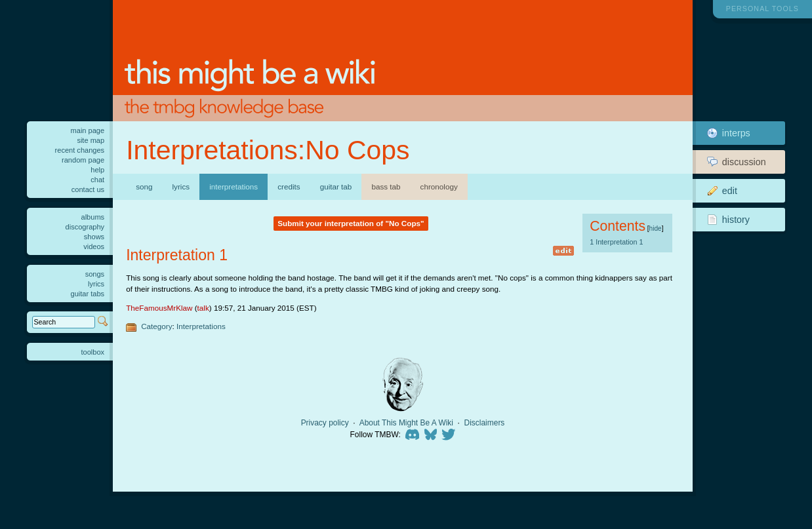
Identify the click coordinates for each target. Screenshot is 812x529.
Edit (722, 191)
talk (203, 308)
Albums (93, 217)
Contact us (88, 189)
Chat (97, 180)
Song (144, 186)
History (728, 220)
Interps (729, 133)
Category (156, 326)
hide (656, 228)
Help (97, 170)
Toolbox (93, 352)
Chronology (439, 186)
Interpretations (201, 326)
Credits (289, 186)
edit (564, 251)
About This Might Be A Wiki (406, 423)
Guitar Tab (336, 186)
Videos (94, 246)
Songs (95, 274)
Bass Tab (386, 186)
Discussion (737, 162)
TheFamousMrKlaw (159, 308)
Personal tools (762, 9)
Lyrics (181, 186)
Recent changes (80, 150)
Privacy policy (325, 423)
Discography (85, 227)
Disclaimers (485, 423)
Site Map (91, 140)
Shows (94, 237)
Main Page (88, 130)
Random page (83, 160)
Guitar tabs (88, 294)
